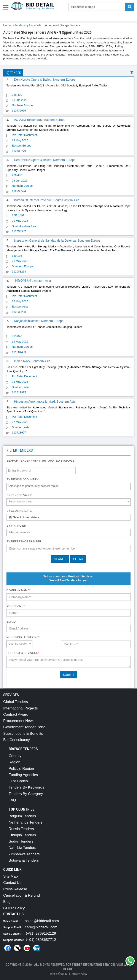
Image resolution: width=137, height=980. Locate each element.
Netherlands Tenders (26, 822)
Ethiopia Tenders (22, 835)
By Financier (16, 526)
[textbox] (70, 486)
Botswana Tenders (24, 860)
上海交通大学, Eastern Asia (32, 281)
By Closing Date (19, 511)
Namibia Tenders (22, 848)
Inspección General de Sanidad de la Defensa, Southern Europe (57, 241)
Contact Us (12, 883)
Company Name (18, 590)
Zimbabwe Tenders (24, 854)
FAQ (12, 800)
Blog (7, 902)
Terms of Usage (59, 974)
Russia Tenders (21, 829)
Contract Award (16, 715)
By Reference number (24, 541)
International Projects (21, 708)
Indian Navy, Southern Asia (32, 361)
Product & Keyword (23, 653)
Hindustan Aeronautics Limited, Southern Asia (45, 402)
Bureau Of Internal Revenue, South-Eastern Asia (47, 200)
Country (15, 756)
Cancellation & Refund (22, 895)
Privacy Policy (79, 974)
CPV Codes (18, 781)
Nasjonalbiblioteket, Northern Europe (39, 321)
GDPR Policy (14, 908)
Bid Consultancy (17, 740)
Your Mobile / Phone (23, 637)
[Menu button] (7, 7)
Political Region (21, 769)
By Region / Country (22, 479)
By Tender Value (19, 495)
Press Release (15, 889)
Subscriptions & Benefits (23, 734)
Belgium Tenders (22, 816)
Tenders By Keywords (26, 787)
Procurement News (19, 721)
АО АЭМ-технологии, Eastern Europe (40, 120)
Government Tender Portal (25, 727)
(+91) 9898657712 (41, 940)
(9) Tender (13, 73)
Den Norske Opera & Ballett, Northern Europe (45, 80)
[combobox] (68, 486)
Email (11, 622)
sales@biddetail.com (42, 921)
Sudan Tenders (21, 841)
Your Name (16, 606)
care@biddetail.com (41, 927)
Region (14, 762)
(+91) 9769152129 (41, 933)
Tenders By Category (26, 794)
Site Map (10, 876)
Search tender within (40, 461)
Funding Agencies (23, 775)
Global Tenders (16, 702)
